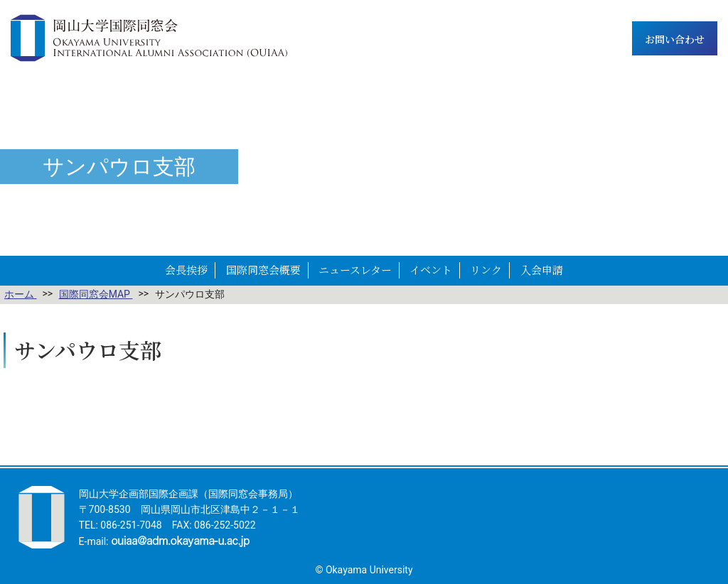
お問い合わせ (675, 39)
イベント (431, 270)
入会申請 (542, 270)
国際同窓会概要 (263, 270)
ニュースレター (355, 270)
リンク (486, 270)
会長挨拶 (186, 270)
